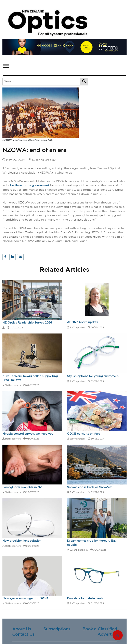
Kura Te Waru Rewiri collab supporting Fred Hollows (30, 378)
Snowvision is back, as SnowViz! (90, 487)
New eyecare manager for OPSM (25, 598)
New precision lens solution (22, 541)
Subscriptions (57, 629)
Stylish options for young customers (93, 376)
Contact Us (23, 634)
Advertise (107, 634)
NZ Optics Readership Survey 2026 (27, 323)
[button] (6, 65)
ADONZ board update (83, 322)
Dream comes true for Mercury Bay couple (92, 543)
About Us (22, 629)
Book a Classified (100, 629)
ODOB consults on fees (83, 434)
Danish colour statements (85, 598)
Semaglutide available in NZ (22, 487)
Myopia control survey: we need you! (28, 434)
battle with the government (30, 186)
